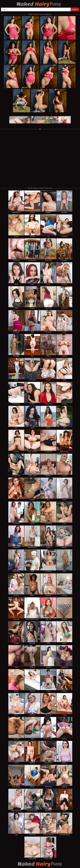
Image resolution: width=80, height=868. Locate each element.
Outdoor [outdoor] (16, 585)
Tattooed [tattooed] (48, 585)
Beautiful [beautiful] (48, 800)
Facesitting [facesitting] (16, 393)
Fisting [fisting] (64, 728)
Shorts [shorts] (32, 513)
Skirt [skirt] (48, 489)
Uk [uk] (48, 226)
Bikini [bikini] (16, 704)
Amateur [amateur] (16, 321)
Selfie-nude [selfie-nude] (32, 465)
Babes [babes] (64, 752)
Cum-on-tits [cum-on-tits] (48, 728)
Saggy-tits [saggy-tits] (64, 656)
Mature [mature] (32, 752)
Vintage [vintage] (16, 633)
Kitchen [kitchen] (48, 656)
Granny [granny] (16, 226)
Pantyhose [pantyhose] (48, 513)
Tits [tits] (64, 417)
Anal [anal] (16, 656)
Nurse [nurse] (64, 489)
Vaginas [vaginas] (64, 776)
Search (75, 9)
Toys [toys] (16, 824)
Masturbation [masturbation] (32, 537)
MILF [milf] (16, 417)
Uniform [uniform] (32, 656)
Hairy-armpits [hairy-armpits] (32, 441)
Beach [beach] (48, 417)
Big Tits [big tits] (48, 609)
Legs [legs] (64, 704)
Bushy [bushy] (16, 680)
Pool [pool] (48, 274)
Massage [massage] (16, 345)
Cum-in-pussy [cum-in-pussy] (48, 824)
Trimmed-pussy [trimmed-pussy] (64, 824)
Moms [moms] (32, 776)
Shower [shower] (32, 680)
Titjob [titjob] (32, 728)
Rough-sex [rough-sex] (16, 465)
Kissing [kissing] (32, 202)
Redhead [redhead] (16, 537)
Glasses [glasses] (32, 704)
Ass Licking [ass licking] (16, 776)
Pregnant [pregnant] (64, 226)
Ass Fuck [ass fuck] (48, 297)
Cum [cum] (64, 513)
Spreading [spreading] (48, 393)
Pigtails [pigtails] (48, 202)
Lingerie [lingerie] (32, 489)
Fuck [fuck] (64, 321)
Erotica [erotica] (16, 441)
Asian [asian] (64, 633)
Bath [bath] (64, 561)
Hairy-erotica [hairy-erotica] (64, 441)
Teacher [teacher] (32, 226)
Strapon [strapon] (64, 250)
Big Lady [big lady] (48, 704)
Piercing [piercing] (16, 609)
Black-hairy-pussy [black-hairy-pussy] (32, 609)
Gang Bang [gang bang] (32, 848)
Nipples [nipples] (64, 345)
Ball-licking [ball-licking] (16, 202)
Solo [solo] (16, 489)
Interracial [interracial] (48, 776)
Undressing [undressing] (16, 561)
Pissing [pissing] (32, 297)
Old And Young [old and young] (32, 800)
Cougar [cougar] (64, 393)
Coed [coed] (48, 680)
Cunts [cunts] (16, 752)
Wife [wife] (48, 633)
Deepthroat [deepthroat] (48, 752)
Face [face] (32, 274)
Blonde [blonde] (64, 537)
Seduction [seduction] (48, 250)
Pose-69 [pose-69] (16, 728)
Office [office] (16, 297)
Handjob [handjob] (64, 202)
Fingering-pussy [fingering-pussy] (16, 800)
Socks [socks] (32, 417)
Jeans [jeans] (16, 369)
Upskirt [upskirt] (64, 800)
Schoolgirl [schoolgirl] (32, 369)
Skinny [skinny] (48, 345)
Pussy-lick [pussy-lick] (48, 441)
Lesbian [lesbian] (64, 585)
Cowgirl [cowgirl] (32, 393)
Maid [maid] (32, 561)
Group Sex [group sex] (32, 250)
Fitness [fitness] (64, 465)
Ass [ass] (32, 345)
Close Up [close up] (32, 824)
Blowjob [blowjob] (64, 274)
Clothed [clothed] (64, 680)
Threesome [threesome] (16, 250)
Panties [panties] (64, 609)
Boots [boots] (48, 369)
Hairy (39, 4)
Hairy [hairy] (64, 369)
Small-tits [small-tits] (64, 297)
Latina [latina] (48, 537)
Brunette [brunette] (32, 633)
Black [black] (32, 585)
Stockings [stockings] (48, 561)
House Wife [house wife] (48, 848)
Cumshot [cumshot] (16, 513)
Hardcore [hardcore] (48, 465)
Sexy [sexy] (16, 274)
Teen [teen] (32, 321)
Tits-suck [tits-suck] (48, 321)
